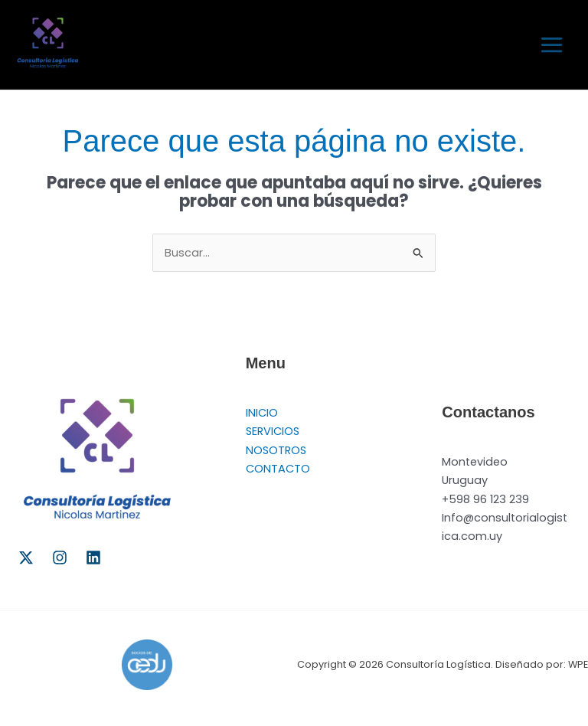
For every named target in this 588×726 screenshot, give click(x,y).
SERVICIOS (273, 431)
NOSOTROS (276, 450)
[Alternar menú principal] (552, 45)
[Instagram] (60, 558)
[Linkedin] (93, 558)
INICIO (262, 413)
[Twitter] (26, 558)
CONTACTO (278, 469)
